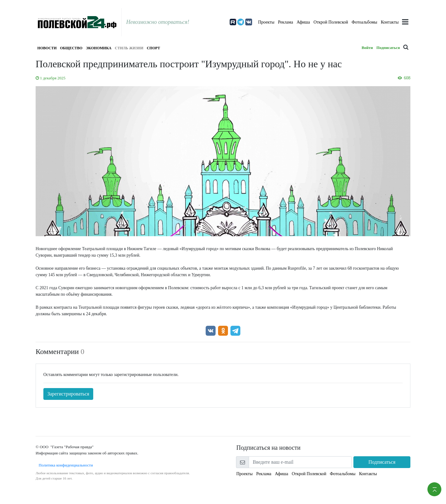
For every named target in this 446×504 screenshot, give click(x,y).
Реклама (285, 22)
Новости (47, 48)
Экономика (99, 48)
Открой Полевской (331, 22)
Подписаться (388, 48)
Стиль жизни (129, 48)
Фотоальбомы (364, 22)
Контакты (390, 22)
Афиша (303, 22)
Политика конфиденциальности (64, 465)
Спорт (153, 48)
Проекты (266, 22)
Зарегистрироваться (68, 394)
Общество (71, 48)
